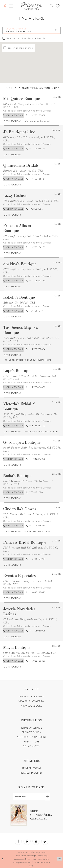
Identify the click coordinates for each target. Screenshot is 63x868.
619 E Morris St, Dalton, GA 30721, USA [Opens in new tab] (30, 653)
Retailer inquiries (32, 773)
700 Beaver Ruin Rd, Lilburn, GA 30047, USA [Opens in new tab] (31, 516)
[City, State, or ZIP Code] (32, 30)
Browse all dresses (32, 696)
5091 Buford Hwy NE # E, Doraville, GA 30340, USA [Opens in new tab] (30, 377)
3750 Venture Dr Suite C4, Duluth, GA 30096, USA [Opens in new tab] (28, 482)
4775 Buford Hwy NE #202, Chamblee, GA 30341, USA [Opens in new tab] (31, 339)
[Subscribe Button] (47, 797)
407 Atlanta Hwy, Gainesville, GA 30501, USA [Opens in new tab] (30, 621)
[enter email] (32, 797)
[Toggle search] (51, 6)
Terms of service (32, 728)
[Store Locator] (5, 6)
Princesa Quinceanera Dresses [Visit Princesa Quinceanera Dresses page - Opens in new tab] (34, 111)
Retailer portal (32, 768)
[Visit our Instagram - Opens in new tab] (36, 841)
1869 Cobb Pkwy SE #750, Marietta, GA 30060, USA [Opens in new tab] (29, 105)
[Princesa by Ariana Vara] (32, 6)
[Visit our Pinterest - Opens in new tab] (27, 841)
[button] (11, 6)
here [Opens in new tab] (31, 866)
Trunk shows (32, 746)
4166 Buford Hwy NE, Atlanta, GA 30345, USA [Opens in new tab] (31, 237)
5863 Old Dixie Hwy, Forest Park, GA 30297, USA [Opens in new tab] (28, 582)
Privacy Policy (31, 732)
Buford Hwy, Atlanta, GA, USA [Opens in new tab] (23, 170)
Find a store (32, 742)
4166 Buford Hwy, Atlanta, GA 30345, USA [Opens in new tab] (31, 201)
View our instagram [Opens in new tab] (32, 701)
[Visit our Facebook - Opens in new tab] (18, 841)
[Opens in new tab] (12, 121)
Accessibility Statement (32, 737)
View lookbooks (31, 706)
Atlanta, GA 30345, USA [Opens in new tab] (19, 302)
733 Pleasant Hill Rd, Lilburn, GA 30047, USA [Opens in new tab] (31, 549)
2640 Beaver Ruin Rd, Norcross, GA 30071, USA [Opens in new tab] (32, 449)
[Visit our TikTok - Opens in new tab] (45, 841)
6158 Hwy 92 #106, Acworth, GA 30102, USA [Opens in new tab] (29, 139)
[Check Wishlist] (58, 6)
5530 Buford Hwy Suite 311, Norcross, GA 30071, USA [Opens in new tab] (30, 416)
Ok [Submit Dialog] (60, 859)
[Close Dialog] (3, 859)
